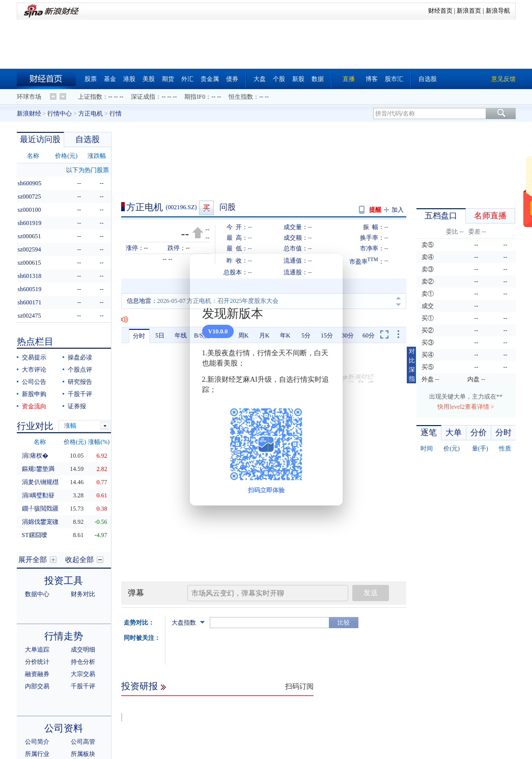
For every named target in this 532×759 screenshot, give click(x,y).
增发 (77, 717)
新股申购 (34, 394)
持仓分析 (83, 569)
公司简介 (37, 649)
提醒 (375, 210)
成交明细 (83, 557)
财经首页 (440, 11)
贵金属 (210, 79)
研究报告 (80, 382)
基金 (110, 79)
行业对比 (35, 426)
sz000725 (30, 196)
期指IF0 (195, 97)
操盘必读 (80, 357)
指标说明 (490, 752)
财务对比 (83, 501)
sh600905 (30, 183)
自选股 (428, 79)
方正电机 (91, 114)
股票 (91, 79)
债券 (232, 79)
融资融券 (37, 581)
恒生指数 (241, 97)
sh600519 (30, 289)
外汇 (187, 79)
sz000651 (30, 236)
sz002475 (30, 316)
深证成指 (143, 97)
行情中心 (60, 114)
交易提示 (34, 357)
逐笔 (429, 432)
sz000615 (30, 263)
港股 (129, 79)
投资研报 (139, 658)
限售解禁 (37, 717)
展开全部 (33, 467)
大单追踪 (37, 557)
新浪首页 (469, 11)
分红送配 (37, 705)
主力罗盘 (464, 752)
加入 (398, 210)
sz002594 (30, 249)
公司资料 (64, 636)
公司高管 (83, 649)
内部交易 (37, 594)
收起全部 (79, 467)
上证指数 (90, 97)
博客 (372, 79)
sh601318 (30, 276)
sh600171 (30, 302)
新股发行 (83, 705)
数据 (318, 79)
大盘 (260, 79)
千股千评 (80, 394)
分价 (479, 432)
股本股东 (64, 747)
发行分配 (64, 691)
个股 (279, 79)
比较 (344, 594)
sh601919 (30, 223)
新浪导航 (498, 11)
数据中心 (37, 501)
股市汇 (394, 79)
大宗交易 (83, 581)
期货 (168, 79)
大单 (454, 432)
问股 (228, 207)
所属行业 (37, 661)
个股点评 (80, 370)
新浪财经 (29, 114)
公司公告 (34, 382)
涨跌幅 (97, 156)
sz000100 (30, 210)
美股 (149, 79)
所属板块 (83, 661)
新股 (298, 79)
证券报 (77, 406)
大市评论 (34, 370)
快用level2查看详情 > (466, 407)
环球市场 (29, 97)
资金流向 (155, 752)
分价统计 (37, 569)
